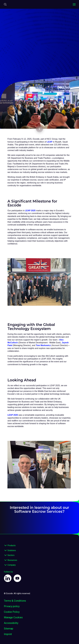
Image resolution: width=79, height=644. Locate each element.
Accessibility (11, 623)
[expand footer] (5, 546)
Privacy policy (12, 606)
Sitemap (9, 629)
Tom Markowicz (43, 345)
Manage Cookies (13, 617)
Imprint (8, 634)
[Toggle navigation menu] (74, 4)
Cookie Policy (12, 612)
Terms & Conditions (15, 601)
